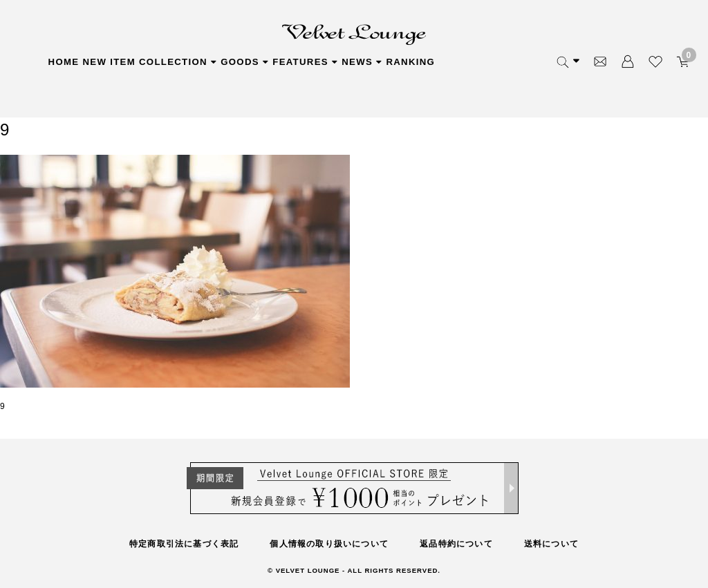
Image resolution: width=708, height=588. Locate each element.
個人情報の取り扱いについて (329, 544)
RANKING (410, 62)
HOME (64, 62)
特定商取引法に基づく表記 (184, 544)
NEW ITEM (109, 62)
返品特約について (456, 544)
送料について (551, 544)
